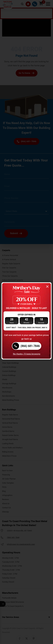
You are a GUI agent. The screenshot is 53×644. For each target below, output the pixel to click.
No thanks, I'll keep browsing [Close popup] (27, 354)
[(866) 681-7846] (27, 346)
